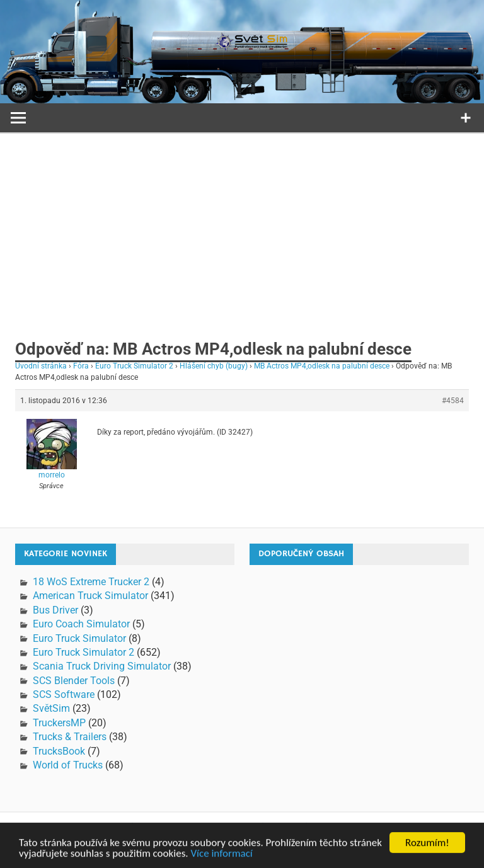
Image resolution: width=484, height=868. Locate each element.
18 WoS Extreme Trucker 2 (91, 582)
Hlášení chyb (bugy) (214, 366)
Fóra (81, 366)
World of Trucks (68, 765)
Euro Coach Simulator (81, 624)
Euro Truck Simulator (79, 638)
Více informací (221, 856)
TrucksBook (59, 751)
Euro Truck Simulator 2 (134, 366)
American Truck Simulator (90, 596)
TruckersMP (59, 723)
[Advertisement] (242, 228)
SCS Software (64, 694)
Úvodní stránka (41, 366)
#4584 (453, 401)
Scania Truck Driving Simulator (102, 666)
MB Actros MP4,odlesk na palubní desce (322, 366)
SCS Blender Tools (74, 681)
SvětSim (51, 708)
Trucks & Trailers (70, 737)
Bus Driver (55, 610)
